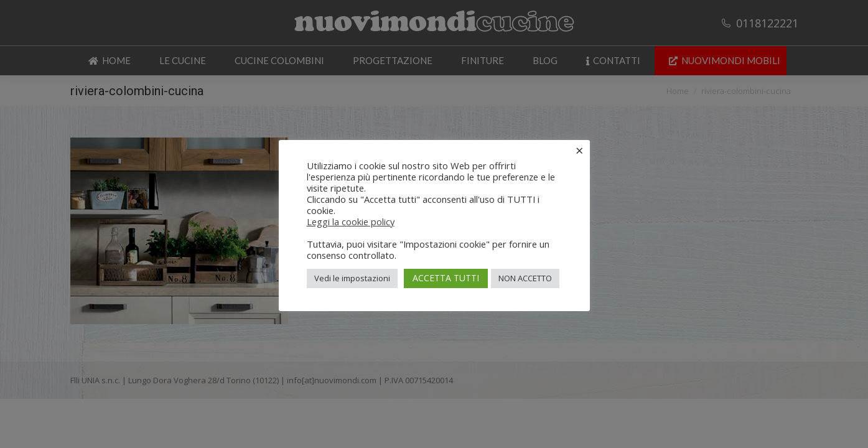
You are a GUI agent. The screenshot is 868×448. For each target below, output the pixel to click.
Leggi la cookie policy (351, 222)
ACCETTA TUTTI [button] (446, 278)
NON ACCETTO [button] (525, 278)
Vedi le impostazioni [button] (352, 278)
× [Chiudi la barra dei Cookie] (580, 150)
